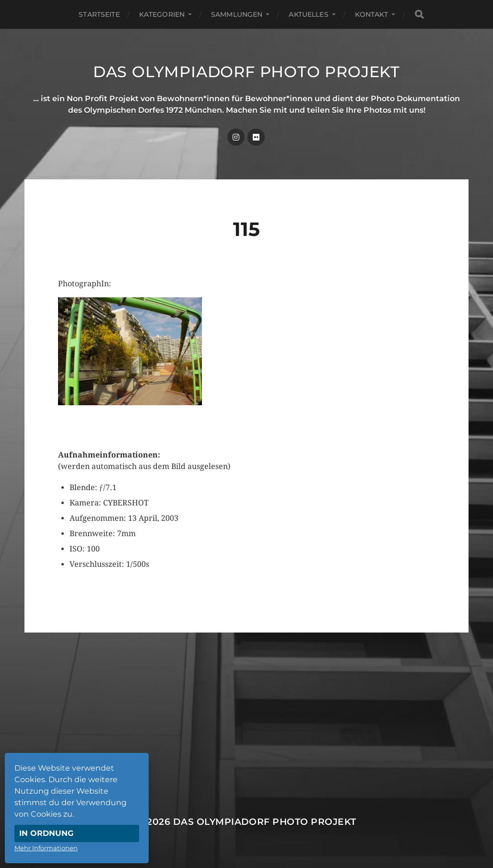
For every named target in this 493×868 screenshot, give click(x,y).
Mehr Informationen (46, 848)
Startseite (99, 14)
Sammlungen (237, 14)
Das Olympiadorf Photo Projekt (246, 72)
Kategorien (162, 14)
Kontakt (371, 14)
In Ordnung (46, 833)
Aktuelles (308, 14)
